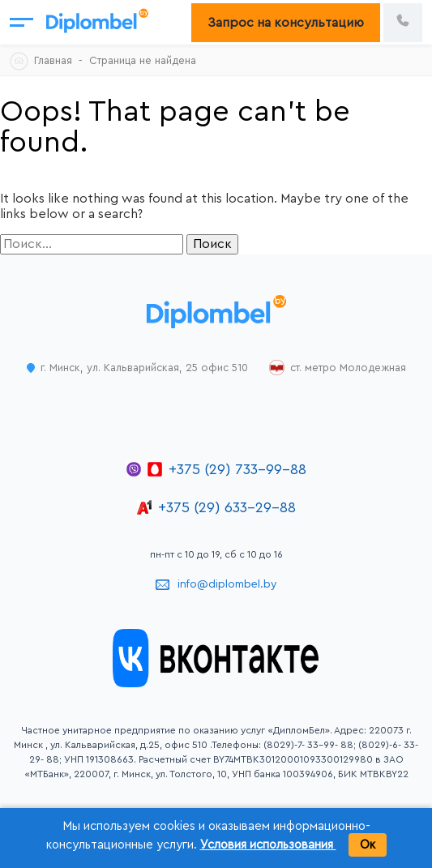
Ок (368, 845)
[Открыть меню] (21, 22)
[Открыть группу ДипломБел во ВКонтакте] (216, 683)
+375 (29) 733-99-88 (237, 469)
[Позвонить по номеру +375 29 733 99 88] (403, 23)
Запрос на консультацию (286, 23)
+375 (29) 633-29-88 (227, 507)
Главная (53, 60)
